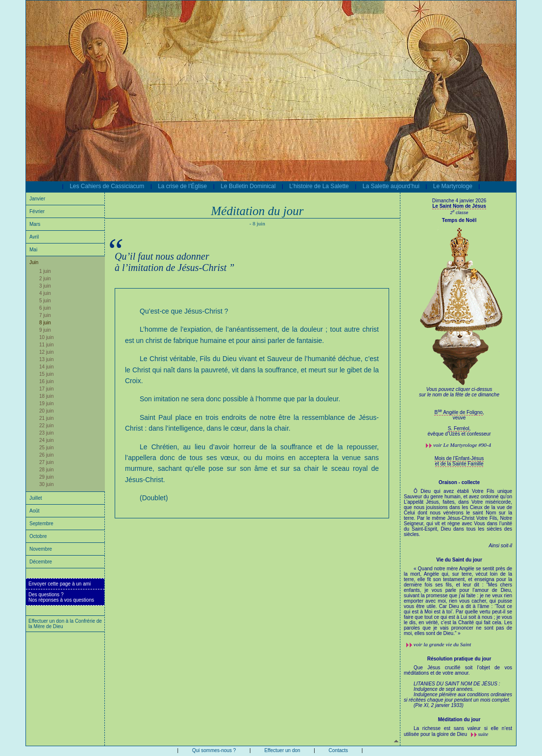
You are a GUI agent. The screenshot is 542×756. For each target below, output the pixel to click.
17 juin (46, 389)
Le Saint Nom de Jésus (459, 206)
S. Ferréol (459, 428)
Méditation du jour (459, 719)
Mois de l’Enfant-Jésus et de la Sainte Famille (459, 461)
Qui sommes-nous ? (214, 750)
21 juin (46, 418)
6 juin (45, 308)
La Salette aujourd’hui (391, 186)
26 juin (46, 455)
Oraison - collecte (459, 482)
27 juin (46, 462)
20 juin (46, 411)
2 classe (459, 213)
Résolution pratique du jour (459, 659)
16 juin (46, 381)
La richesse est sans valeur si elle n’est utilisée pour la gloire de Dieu (458, 731)
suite (483, 734)
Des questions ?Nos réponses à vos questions (61, 597)
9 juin (45, 330)
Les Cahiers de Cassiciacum (107, 186)
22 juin (46, 426)
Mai (33, 250)
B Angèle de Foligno (458, 412)
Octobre (38, 536)
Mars (35, 224)
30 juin (46, 484)
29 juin (46, 477)
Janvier (37, 199)
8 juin (45, 323)
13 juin (46, 359)
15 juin (46, 374)
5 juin (45, 301)
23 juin (46, 433)
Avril (34, 237)
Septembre (41, 524)
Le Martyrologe (453, 186)
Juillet (36, 498)
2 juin (45, 279)
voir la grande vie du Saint (443, 644)
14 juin (46, 367)
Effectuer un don (282, 750)
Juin (34, 262)
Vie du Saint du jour (459, 560)
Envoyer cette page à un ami (60, 584)
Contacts (338, 750)
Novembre (41, 549)
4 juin (45, 293)
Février (37, 211)
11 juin (46, 345)
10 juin (46, 337)
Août (35, 511)
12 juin (46, 352)
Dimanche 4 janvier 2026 (459, 201)
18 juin (46, 396)
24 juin (46, 440)
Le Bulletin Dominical (248, 186)
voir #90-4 (462, 445)
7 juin (45, 315)
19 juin (46, 403)
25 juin (46, 448)
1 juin (45, 271)
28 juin (46, 470)
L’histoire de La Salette (319, 186)
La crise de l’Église (182, 186)
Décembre (41, 562)
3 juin (45, 286)
